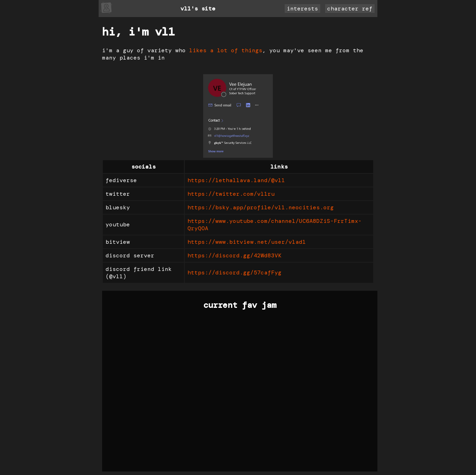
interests (302, 9)
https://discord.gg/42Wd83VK (235, 255)
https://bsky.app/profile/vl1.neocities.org (261, 207)
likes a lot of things (226, 50)
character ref (350, 9)
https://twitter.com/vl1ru (231, 194)
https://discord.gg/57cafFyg (235, 272)
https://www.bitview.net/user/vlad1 (247, 242)
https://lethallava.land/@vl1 (236, 180)
